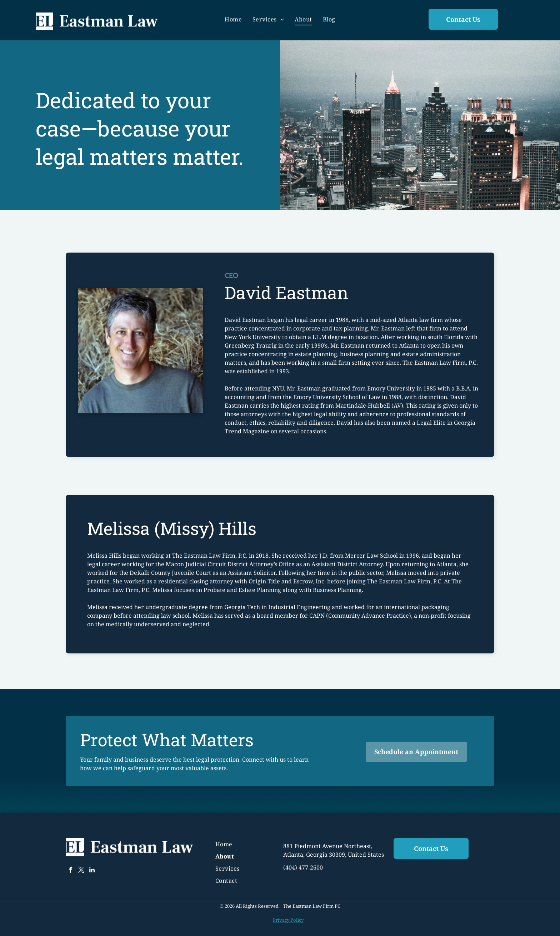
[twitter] (81, 871)
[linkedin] (92, 871)
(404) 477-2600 (303, 867)
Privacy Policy (288, 920)
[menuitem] (233, 19)
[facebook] (70, 871)
